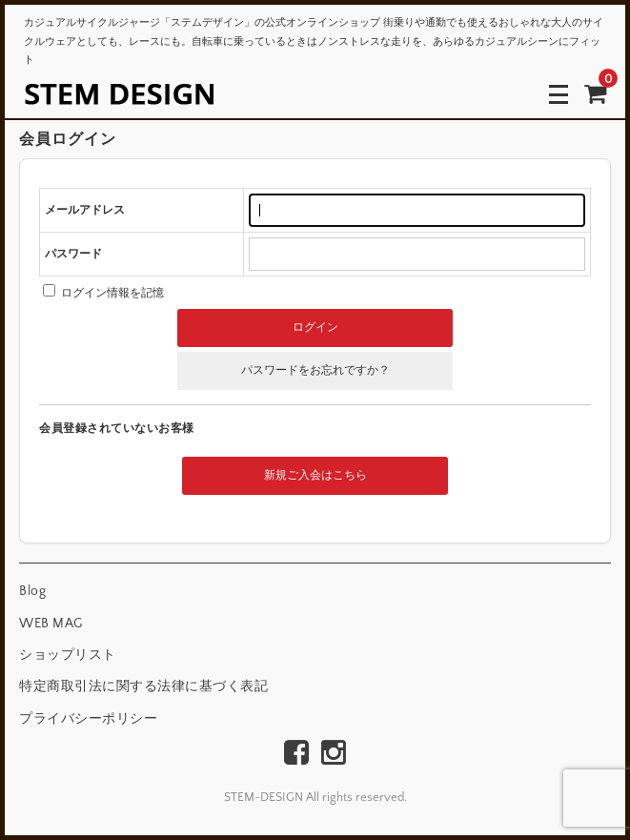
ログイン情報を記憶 (103, 293)
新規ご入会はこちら (315, 475)
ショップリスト (68, 655)
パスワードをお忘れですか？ (315, 370)
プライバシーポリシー (88, 719)
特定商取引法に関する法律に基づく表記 (143, 686)
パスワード (73, 254)
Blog (32, 591)
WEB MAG (51, 624)
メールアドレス (85, 210)
